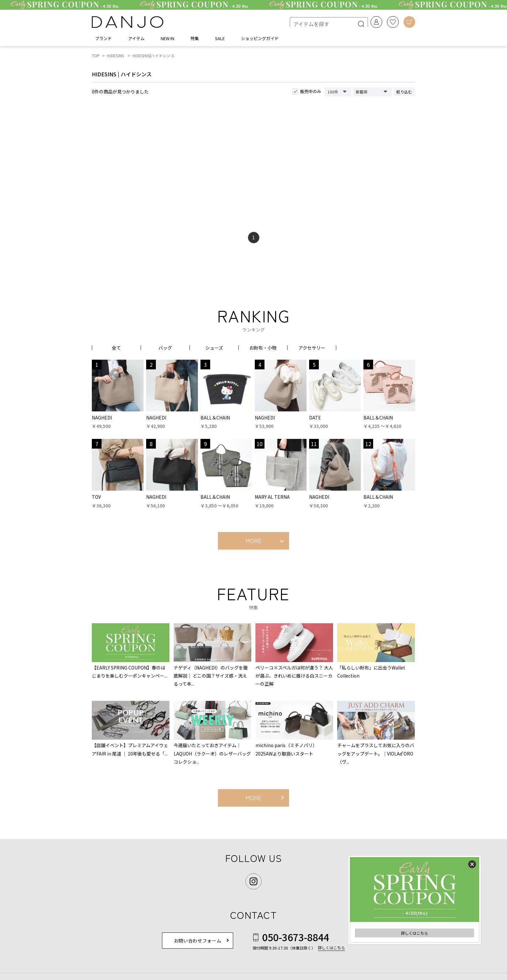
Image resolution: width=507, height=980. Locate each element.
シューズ (214, 350)
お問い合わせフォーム (198, 942)
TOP (96, 57)
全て (116, 350)
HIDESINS (116, 57)
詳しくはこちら (415, 933)
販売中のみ (311, 93)
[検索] (356, 23)
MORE (253, 542)
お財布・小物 (263, 350)
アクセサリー (312, 350)
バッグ (165, 350)
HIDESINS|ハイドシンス (154, 57)
